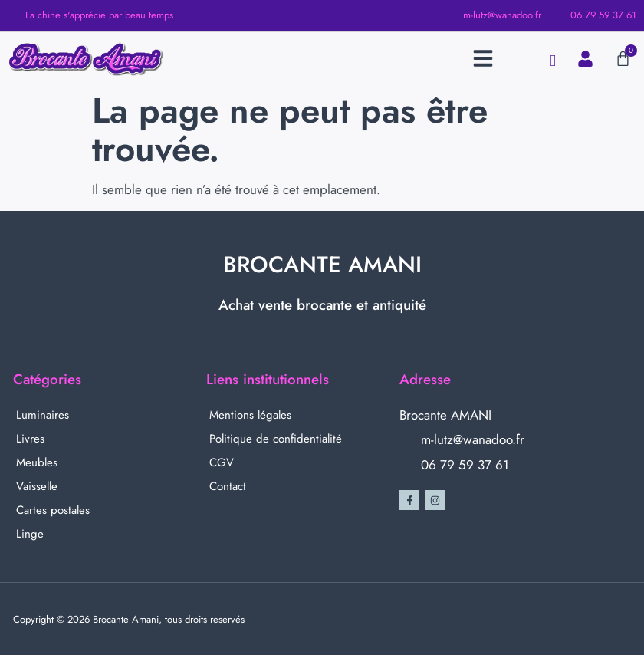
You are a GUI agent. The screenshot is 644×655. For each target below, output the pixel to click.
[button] (483, 58)
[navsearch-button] (553, 61)
